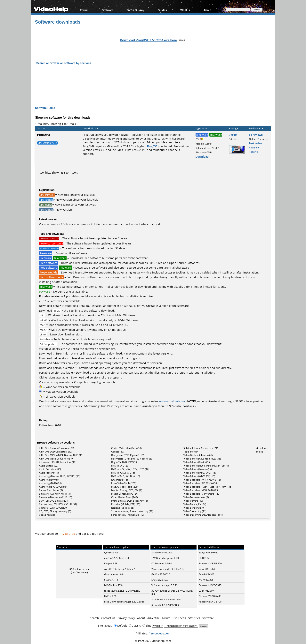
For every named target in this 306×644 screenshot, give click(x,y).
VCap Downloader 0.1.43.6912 (168, 569)
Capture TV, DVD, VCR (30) (53, 508)
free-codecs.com (159, 633)
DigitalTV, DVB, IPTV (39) (124, 462)
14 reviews (256, 135)
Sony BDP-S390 (207, 569)
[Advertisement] (153, 82)
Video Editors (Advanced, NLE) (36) (202, 459)
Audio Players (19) (49, 473)
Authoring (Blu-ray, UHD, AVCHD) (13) (60, 476)
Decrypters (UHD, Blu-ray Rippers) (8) (132, 459)
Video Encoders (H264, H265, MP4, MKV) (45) (208, 487)
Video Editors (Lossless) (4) (198, 469)
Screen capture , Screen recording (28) (132, 511)
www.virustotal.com (172, 401)
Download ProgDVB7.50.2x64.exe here (149, 40)
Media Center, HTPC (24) (125, 494)
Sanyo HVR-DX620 (209, 553)
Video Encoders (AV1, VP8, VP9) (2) (202, 480)
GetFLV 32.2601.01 (162, 574)
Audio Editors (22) (49, 466)
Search (94, 618)
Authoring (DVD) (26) (50, 483)
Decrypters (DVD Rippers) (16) (128, 455)
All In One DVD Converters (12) (56, 452)
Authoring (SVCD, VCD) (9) (53, 487)
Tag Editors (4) (191, 452)
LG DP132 (204, 558)
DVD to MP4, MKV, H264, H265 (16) (130, 469)
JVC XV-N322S (206, 580)
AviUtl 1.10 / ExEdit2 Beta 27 (120, 569)
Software (108, 10)
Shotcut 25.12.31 (161, 580)
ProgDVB (44, 135)
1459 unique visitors (79, 569)
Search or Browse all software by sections (64, 63)
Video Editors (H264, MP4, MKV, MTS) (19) (206, 466)
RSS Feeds (179, 618)
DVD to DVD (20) (120, 466)
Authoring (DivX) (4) (50, 480)
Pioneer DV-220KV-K (210, 596)
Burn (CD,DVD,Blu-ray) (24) (54, 501)
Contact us (108, 618)
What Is (185, 10)
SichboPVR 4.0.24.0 (162, 553)
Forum (84, 10)
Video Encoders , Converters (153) (202, 494)
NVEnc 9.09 (110, 596)
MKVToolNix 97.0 (113, 585)
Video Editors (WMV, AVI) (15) (199, 476)
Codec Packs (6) (48, 515)
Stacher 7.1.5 (111, 580)
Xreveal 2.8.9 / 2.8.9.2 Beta (166, 605)
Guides (162, 10)
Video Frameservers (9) (196, 497)
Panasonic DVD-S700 (210, 602)
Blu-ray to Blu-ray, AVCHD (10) (56, 497)
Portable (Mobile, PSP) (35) (126, 504)
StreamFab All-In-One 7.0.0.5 (167, 599)
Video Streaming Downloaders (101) (203, 515)
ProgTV (152, 146)
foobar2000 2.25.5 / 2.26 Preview (122, 591)
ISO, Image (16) (120, 480)
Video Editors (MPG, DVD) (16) (200, 473)
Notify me (254, 148)
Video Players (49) (193, 501)
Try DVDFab (68, 534)
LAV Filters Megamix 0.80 (165, 558)
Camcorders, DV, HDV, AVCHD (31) (58, 504)
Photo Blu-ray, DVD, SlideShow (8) (129, 501)
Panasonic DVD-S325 (210, 585)
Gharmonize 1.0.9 (114, 574)
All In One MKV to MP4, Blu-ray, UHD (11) (61, 455)
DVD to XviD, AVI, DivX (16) (126, 476)
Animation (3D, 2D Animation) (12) (58, 462)
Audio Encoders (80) (50, 469)
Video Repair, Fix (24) (195, 504)
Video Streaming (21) (195, 511)
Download (202, 157)
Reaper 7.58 (111, 563)
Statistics (194, 618)
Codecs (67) (118, 452)
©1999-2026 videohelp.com (153, 641)
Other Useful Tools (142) (125, 497)
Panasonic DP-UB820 (210, 563)
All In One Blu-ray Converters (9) (56, 448)
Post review (255, 143)
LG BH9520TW (207, 591)
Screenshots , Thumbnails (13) (128, 515)
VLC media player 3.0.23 (165, 585)
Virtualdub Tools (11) (261, 450)
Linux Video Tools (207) (124, 483)
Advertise (153, 618)
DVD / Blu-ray (136, 10)
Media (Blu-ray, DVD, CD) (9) (127, 490)
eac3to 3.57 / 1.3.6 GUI (117, 558)
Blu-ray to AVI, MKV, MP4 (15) (55, 494)
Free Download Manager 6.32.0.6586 (124, 602)
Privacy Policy (126, 618)
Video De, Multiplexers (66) (198, 455)
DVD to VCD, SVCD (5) (123, 473)
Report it (254, 152)
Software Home (45, 108)
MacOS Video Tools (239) (125, 487)
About (207, 10)
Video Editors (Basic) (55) (197, 462)
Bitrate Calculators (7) (51, 490)
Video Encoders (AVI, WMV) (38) (201, 483)
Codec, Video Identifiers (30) (126, 448)
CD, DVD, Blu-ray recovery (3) (55, 511)
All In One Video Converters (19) (56, 459)
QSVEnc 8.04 (111, 553)
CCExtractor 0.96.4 (162, 563)
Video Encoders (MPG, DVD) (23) (201, 490)
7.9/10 (233, 135)
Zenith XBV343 (207, 574)
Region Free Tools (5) (123, 508)
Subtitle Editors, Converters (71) (201, 448)
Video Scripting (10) (194, 508)
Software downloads (58, 22)
